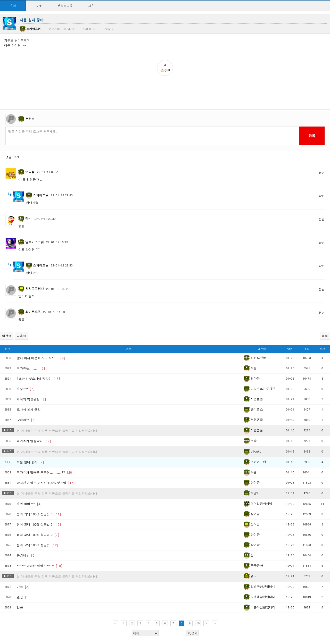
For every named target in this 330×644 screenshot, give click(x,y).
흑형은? (26, 389)
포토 (39, 6)
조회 (307, 349)
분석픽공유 (65, 6)
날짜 (290, 349)
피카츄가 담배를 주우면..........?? (45, 472)
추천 (322, 349)
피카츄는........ (31, 368)
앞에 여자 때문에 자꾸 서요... (41, 358)
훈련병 (30, 119)
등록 (312, 136)
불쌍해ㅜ (26, 555)
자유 (91, 6)
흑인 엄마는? (29, 504)
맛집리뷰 (26, 420)
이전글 (7, 336)
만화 (23, 587)
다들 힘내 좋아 (30, 462)
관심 (23, 597)
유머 (13, 6)
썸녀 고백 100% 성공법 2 (38, 535)
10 (198, 623)
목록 (325, 336)
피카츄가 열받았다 (34, 441)
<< (115, 623)
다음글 (21, 336)
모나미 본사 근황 (29, 409)
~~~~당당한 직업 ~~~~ (40, 566)
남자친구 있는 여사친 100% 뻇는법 (46, 483)
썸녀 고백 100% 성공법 (38, 545)
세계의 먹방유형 (31, 399)
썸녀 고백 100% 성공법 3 (39, 524)
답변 (322, 173)
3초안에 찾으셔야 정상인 (38, 378)
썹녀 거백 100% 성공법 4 (39, 514)
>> (214, 623)
